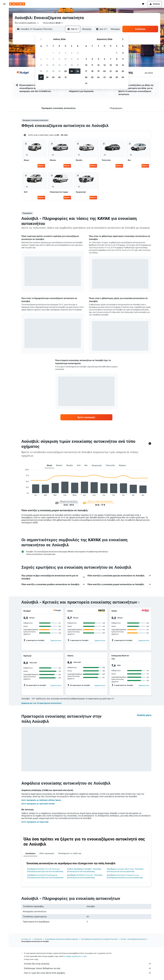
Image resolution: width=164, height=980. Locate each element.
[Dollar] (146, 611)
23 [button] (59, 71)
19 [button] (78, 65)
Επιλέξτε (41, 166)
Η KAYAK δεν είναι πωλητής (88, 964)
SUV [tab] (79, 465)
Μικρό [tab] (50, 465)
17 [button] (65, 65)
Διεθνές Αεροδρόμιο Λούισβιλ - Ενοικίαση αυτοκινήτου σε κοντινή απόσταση (84, 870)
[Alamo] (102, 656)
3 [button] (66, 53)
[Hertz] (102, 611)
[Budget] (57, 611)
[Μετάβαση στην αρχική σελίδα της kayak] (17, 4)
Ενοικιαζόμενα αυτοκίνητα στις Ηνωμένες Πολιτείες (99, 939)
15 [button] (53, 65)
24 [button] (65, 71)
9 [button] (59, 59)
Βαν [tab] (86, 465)
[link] (86, 417)
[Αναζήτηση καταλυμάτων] (4, 17)
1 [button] (53, 53)
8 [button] (53, 59)
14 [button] (47, 65)
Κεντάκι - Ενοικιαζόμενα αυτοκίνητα (133, 939)
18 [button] (72, 65)
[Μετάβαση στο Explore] (4, 30)
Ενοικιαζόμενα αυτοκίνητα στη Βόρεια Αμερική (61, 939)
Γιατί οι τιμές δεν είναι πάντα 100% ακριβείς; (88, 973)
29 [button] (53, 77)
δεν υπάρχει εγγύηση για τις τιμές (75, 956)
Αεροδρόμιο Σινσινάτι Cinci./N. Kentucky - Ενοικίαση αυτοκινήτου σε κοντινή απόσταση (45, 870)
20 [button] (41, 71)
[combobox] (27, 23)
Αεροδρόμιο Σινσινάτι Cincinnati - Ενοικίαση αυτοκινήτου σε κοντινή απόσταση (85, 876)
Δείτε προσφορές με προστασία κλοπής (38, 804)
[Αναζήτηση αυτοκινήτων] (4, 22)
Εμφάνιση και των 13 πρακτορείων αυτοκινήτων (41, 703)
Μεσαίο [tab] (59, 465)
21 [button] (47, 71)
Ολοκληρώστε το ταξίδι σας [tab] (70, 853)
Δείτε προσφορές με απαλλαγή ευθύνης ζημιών (41, 800)
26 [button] (78, 71)
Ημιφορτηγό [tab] (97, 465)
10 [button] (66, 59)
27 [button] (41, 77)
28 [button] (47, 77)
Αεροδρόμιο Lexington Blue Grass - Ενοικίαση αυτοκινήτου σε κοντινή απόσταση (125, 870)
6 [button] (41, 59)
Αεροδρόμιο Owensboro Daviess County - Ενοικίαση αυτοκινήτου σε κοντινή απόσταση (125, 876)
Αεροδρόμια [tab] (30, 853)
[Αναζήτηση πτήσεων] (4, 12)
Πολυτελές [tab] (110, 465)
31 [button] (66, 77)
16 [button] (59, 65)
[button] (4, 4)
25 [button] (72, 71)
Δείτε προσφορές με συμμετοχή (35, 822)
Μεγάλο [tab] (70, 465)
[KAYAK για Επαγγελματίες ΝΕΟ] (4, 40)
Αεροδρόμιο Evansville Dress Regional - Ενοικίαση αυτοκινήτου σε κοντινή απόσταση (45, 876)
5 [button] (78, 53)
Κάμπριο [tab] (122, 465)
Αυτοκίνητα (38, 939)
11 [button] (72, 59)
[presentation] (139, 602)
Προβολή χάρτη (144, 715)
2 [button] (59, 53)
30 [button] (59, 77)
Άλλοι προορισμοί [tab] (47, 853)
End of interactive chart (24, 494)
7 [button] (47, 59)
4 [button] (72, 53)
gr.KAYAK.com (26, 939)
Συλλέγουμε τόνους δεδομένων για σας (88, 968)
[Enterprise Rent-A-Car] (140, 657)
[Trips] (4, 48)
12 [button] (78, 59)
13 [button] (41, 65)
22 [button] (53, 71)
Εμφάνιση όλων (56, 641)
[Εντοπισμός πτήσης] (4, 35)
